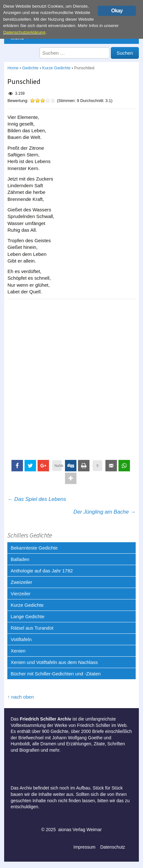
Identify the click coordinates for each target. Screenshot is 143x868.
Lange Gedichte (27, 616)
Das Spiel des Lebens (37, 499)
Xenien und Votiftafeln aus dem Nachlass (54, 662)
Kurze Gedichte (57, 68)
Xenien (18, 651)
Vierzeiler (20, 594)
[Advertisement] (71, 377)
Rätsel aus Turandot (32, 628)
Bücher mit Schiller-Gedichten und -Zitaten (56, 674)
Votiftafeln (21, 639)
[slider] (43, 100)
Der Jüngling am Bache (105, 512)
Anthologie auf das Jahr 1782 (42, 571)
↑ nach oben (21, 697)
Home (13, 68)
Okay (117, 11)
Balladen (20, 559)
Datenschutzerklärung (24, 32)
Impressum (85, 847)
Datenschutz (113, 847)
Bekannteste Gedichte (34, 548)
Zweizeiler (21, 582)
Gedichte (30, 68)
